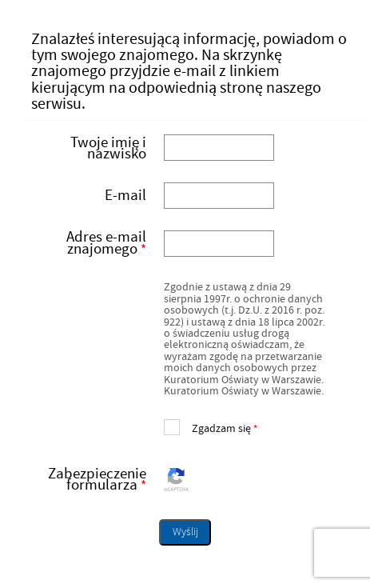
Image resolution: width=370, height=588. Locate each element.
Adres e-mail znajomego (90, 243)
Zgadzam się (211, 427)
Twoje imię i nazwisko (108, 148)
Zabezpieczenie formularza (90, 480)
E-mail (125, 195)
